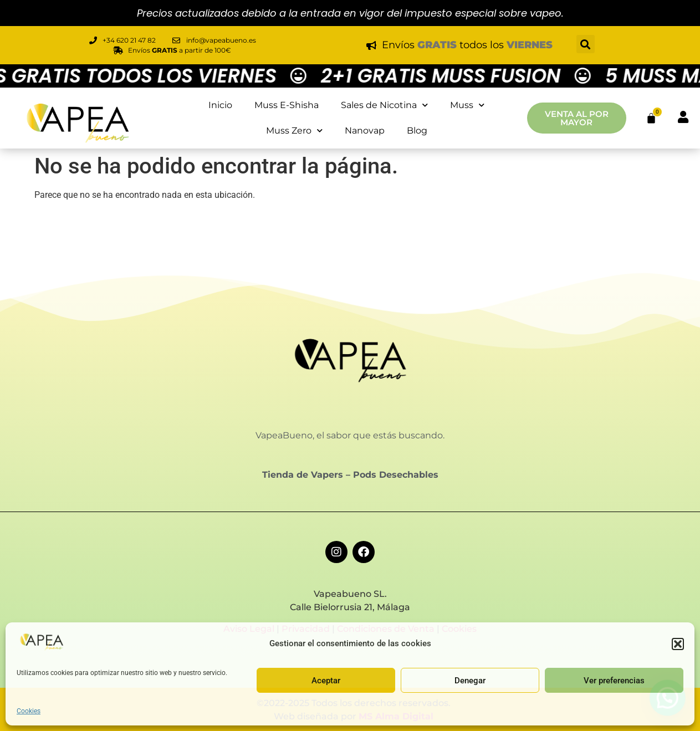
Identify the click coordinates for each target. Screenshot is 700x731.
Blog (417, 131)
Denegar (470, 681)
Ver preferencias (614, 681)
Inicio (220, 105)
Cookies (29, 711)
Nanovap (365, 131)
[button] (678, 644)
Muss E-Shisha (287, 105)
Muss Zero (294, 131)
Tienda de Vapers (303, 475)
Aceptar (326, 681)
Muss (467, 105)
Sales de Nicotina (384, 105)
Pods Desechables (396, 475)
